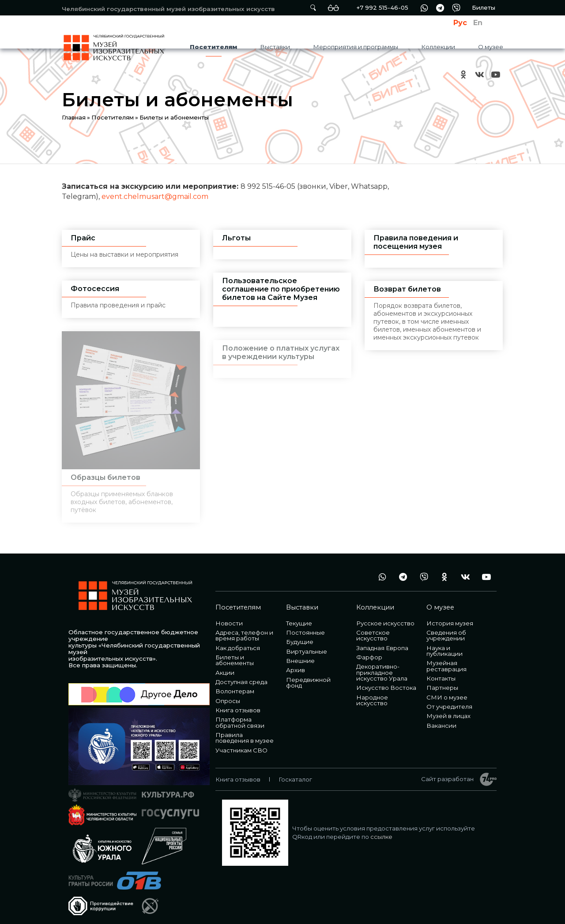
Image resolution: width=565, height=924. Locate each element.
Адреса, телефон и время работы (244, 627)
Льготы (236, 238)
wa (424, 8)
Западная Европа (382, 640)
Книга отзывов (238, 702)
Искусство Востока (386, 680)
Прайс (83, 238)
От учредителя (449, 699)
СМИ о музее (447, 689)
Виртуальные (307, 643)
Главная (74, 117)
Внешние (300, 653)
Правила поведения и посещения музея (416, 242)
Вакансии (441, 718)
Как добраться (238, 640)
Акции (225, 665)
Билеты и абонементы (235, 652)
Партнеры (442, 680)
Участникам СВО (241, 742)
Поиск (313, 8)
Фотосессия (95, 289)
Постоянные (305, 625)
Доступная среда (241, 674)
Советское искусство (373, 627)
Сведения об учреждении (446, 627)
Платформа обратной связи (240, 714)
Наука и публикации (444, 643)
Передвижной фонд (308, 675)
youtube (495, 74)
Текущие (299, 615)
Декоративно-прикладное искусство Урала (382, 664)
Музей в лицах (448, 708)
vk (479, 74)
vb (456, 8)
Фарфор (369, 649)
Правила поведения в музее (245, 730)
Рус (460, 23)
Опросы (228, 693)
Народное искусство (372, 692)
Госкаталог (295, 771)
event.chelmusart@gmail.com (155, 196)
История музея (450, 615)
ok (463, 74)
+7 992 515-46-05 (382, 7)
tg (440, 8)
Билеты (484, 7)
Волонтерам (235, 683)
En (478, 23)
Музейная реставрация (446, 658)
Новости (229, 615)
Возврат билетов (407, 289)
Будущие (300, 634)
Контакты (441, 670)
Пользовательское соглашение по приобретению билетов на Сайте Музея (281, 289)
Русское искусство (385, 615)
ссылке (381, 829)
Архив (296, 662)
